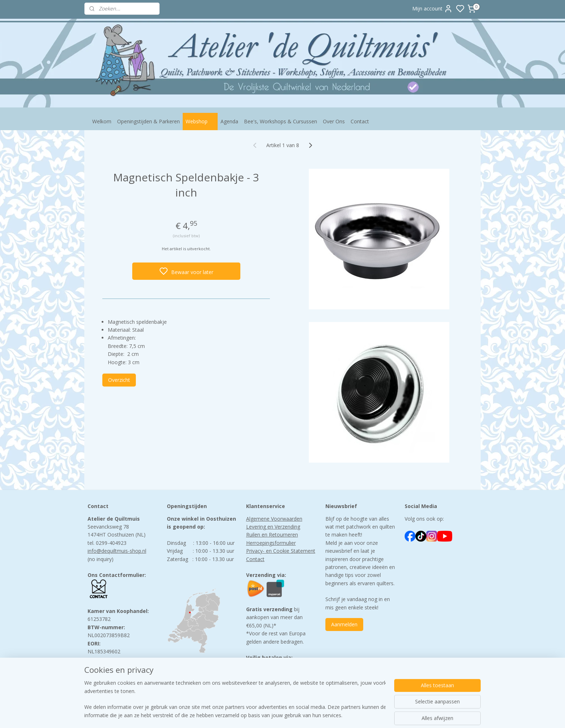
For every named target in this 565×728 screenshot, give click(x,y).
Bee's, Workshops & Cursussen (281, 121)
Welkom (102, 121)
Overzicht (119, 380)
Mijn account (432, 9)
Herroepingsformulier (271, 543)
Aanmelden (344, 624)
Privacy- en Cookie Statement (281, 551)
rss (328, 715)
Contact (360, 121)
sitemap (313, 715)
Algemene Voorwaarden (274, 519)
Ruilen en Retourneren (272, 535)
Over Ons (334, 121)
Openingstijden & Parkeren (148, 121)
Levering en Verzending (273, 527)
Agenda (229, 121)
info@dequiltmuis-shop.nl (117, 551)
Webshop (200, 121)
